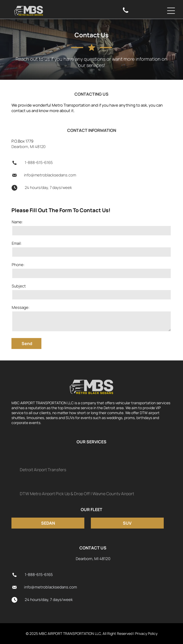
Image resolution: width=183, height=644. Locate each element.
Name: (17, 222)
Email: (17, 243)
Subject (19, 286)
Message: (21, 307)
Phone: (18, 265)
